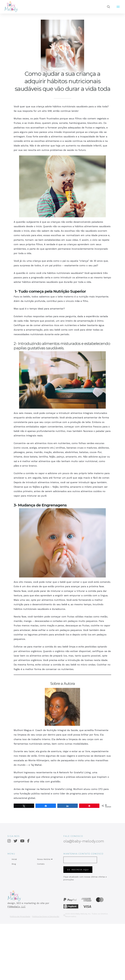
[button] (108, 7)
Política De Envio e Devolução (46, 916)
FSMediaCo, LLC (16, 907)
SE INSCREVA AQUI (78, 870)
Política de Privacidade (20, 916)
